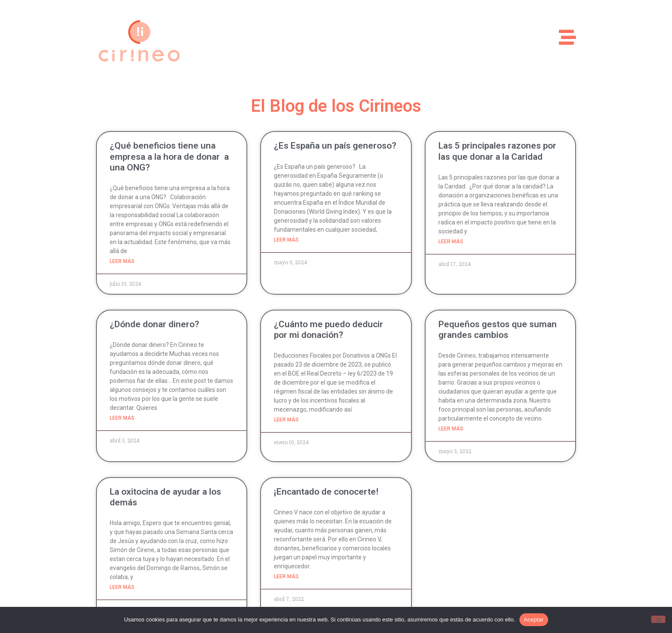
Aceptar (534, 620)
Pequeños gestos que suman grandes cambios (498, 330)
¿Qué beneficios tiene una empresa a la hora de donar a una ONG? (169, 156)
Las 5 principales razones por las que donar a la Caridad (497, 151)
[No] (658, 619)
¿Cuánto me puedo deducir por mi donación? (328, 330)
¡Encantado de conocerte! (326, 492)
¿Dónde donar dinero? (154, 324)
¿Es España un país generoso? (335, 146)
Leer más (122, 261)
